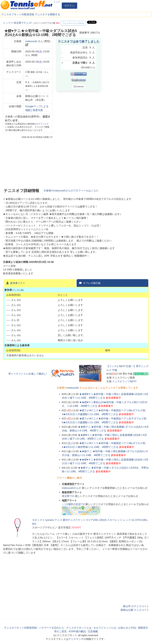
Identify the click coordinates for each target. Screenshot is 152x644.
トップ (57, 2)
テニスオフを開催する (47, 14)
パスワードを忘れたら (52, 628)
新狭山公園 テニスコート (135, 610)
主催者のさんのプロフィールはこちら (71, 191)
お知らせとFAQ (127, 628)
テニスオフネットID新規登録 (18, 14)
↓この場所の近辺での (74, 504)
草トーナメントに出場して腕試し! (28, 374)
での (68, 496)
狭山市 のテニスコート (136, 606)
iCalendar (79, 86)
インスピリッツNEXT (124, 381)
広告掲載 (93, 631)
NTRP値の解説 (77, 631)
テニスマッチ (76, 639)
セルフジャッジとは (105, 628)
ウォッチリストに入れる (73, 23)
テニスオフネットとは (79, 628)
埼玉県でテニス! (23, 23)
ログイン (69, 6)
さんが (72, 488)
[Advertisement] (127, 39)
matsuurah (31, 41)
